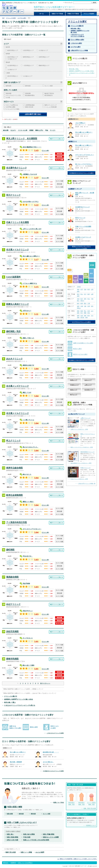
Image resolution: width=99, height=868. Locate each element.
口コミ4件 (45, 314)
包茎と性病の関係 (12, 837)
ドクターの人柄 (23, 130)
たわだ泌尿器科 (13, 277)
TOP (3, 18)
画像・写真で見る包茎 (90, 808)
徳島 (78, 313)
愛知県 (8, 62)
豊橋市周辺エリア (44, 66)
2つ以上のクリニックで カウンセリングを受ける (77, 35)
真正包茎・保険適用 (16, 762)
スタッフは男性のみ (12, 105)
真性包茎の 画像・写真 (81, 799)
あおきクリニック (14, 359)
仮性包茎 (9, 86)
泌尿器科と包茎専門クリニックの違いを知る (19, 699)
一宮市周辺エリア (28, 66)
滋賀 (78, 306)
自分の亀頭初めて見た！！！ (32, 147)
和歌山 (79, 308)
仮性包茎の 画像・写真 (71, 799)
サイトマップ (68, 2)
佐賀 (82, 316)
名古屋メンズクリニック (18, 386)
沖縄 (86, 317)
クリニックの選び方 (11, 696)
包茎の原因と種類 (15, 807)
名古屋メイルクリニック (18, 250)
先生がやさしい (28, 611)
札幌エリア (74, 380)
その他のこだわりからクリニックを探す (81, 360)
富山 (82, 294)
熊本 (89, 316)
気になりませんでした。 (31, 447)
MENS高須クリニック (88, 452)
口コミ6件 (45, 151)
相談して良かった (28, 338)
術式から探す (34, 727)
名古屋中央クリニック (16, 168)
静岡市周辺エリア (28, 57)
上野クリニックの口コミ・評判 (79, 429)
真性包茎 (28, 86)
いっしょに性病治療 (51, 107)
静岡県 (8, 54)
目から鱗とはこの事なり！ (31, 256)
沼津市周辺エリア (44, 57)
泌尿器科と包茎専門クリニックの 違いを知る (80, 32)
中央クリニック (85, 468)
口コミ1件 (45, 287)
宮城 (85, 289)
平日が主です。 (28, 556)
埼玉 (89, 299)
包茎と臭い (10, 834)
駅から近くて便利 (28, 665)
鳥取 (78, 311)
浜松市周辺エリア (13, 57)
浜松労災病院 (12, 631)
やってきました (28, 638)
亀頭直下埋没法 (49, 93)
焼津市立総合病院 (14, 468)
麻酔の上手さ (39, 130)
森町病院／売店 (13, 331)
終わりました (27, 474)
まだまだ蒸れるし (48, 762)
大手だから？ (27, 311)
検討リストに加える (56, 139)
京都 (82, 306)
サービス (53, 130)
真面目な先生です (28, 365)
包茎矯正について (91, 825)
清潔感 (31, 130)
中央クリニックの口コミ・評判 (79, 479)
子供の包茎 (27, 837)
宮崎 (78, 317)
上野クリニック (85, 418)
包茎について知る (7, 6)
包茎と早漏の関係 (48, 834)
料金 (47, 130)
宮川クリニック (13, 195)
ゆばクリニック (13, 604)
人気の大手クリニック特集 (79, 50)
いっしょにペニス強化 (13, 109)
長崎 (85, 316)
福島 (78, 291)
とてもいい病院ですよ (30, 283)
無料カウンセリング (51, 105)
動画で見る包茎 (11, 852)
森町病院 (10, 550)
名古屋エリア (89, 390)
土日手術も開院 (11, 107)
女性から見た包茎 (12, 840)
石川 (85, 294)
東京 (78, 301)
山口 (92, 311)
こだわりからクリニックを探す (55, 733)
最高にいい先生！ (28, 502)
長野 (78, 296)
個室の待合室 (29, 107)
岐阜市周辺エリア (13, 50)
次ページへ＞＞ (45, 683)
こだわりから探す (76, 43)
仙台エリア (88, 380)
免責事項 (13, 863)
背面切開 (28, 93)
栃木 (82, 299)
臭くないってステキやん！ (84, 164)
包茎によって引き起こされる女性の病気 (36, 840)
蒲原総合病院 (12, 577)
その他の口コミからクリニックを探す (53, 771)
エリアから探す (22, 18)
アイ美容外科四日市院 (16, 522)
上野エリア (88, 385)
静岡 (82, 303)
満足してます (27, 393)
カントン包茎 (49, 86)
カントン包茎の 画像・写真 (91, 799)
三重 (89, 303)
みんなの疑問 (40, 852)
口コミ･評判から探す (77, 40)
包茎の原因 (10, 814)
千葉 (92, 299)
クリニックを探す (11, 18)
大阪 (85, 306)
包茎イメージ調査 (26, 852)
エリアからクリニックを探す (81, 322)
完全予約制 (26, 583)
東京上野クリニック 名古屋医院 (22, 138)
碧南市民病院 (12, 659)
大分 (92, 316)
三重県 (8, 73)
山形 (92, 289)
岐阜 (78, 303)
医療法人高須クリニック (18, 304)
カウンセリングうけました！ (32, 529)
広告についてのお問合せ (25, 863)
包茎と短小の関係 (29, 834)
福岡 (78, 316)
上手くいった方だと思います (32, 229)
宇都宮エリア (74, 385)
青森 (78, 289)
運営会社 (6, 863)
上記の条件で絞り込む (33, 114)
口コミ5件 (45, 178)
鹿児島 (82, 317)
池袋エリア (74, 390)
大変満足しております (30, 174)
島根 (82, 311)
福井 (89, 294)
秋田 (89, 289)
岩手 (82, 289)
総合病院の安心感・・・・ (51, 752)
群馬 (85, 299)
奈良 (92, 306)
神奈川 (82, 301)
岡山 (85, 311)
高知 (89, 313)
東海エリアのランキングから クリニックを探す (81, 247)
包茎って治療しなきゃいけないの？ (22, 823)
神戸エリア (74, 395)
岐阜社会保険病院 (14, 495)
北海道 (79, 287)
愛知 (85, 303)
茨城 (78, 299)
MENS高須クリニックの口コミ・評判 (81, 463)
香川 (82, 313)
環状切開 (9, 93)
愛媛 (85, 313)
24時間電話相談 (30, 105)
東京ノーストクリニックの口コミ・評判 (82, 447)
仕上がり (13, 130)
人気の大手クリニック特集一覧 (87, 484)
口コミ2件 (45, 205)
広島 (89, 311)
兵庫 (89, 306)
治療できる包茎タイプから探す (83, 343)
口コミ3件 (45, 232)
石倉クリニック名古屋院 (18, 222)
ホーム (4, 4)
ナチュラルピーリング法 (13, 95)
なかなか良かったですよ (31, 202)
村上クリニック (13, 440)
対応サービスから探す (80, 354)
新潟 (78, 294)
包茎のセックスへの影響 (51, 837)
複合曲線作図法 (30, 95)
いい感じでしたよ (28, 420)
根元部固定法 (49, 95)
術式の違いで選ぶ (10, 702)
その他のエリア (43, 50)
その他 (8, 97)
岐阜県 (8, 47)
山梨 (92, 294)
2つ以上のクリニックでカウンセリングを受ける (20, 705)
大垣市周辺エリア (28, 50)
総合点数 (6, 130)
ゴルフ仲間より (80, 123)
